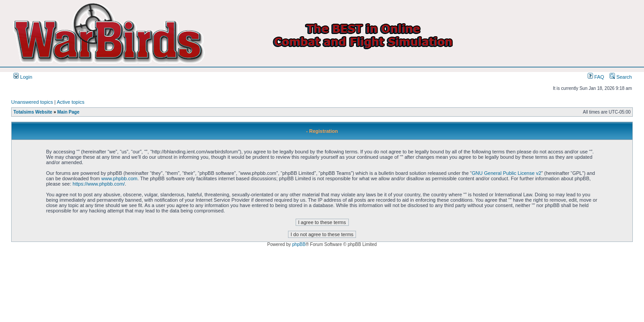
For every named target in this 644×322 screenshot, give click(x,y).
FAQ (596, 77)
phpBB (299, 244)
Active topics (71, 102)
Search (621, 77)
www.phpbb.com (120, 178)
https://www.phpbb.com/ (99, 184)
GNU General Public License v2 (506, 173)
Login (23, 77)
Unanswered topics (32, 102)
